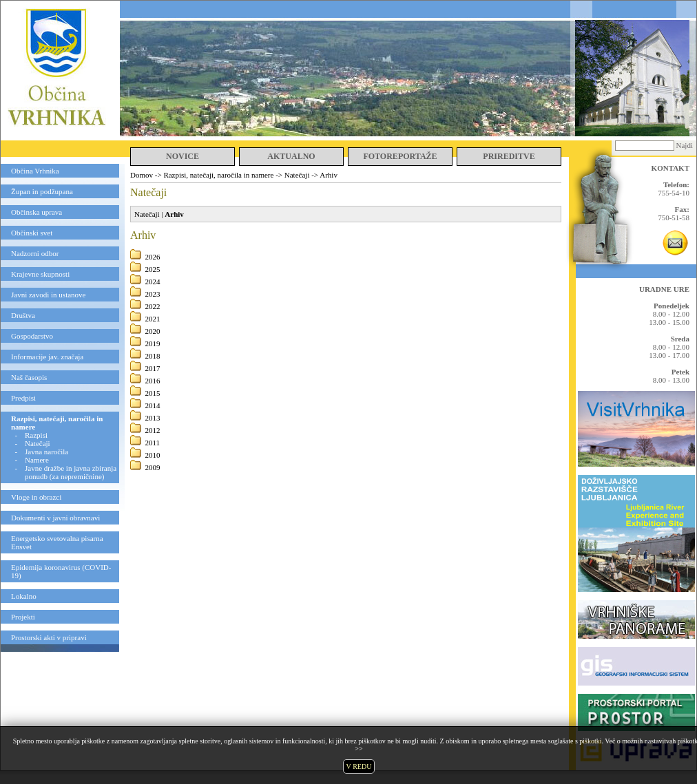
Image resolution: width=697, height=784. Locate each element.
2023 (153, 294)
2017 (153, 368)
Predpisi (23, 398)
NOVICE (183, 156)
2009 (153, 467)
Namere (37, 460)
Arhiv (329, 175)
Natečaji (38, 443)
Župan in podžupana (42, 191)
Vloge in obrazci (36, 497)
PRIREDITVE (509, 156)
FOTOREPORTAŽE (400, 156)
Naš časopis (29, 377)
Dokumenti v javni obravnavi (55, 518)
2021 (153, 319)
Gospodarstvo (32, 336)
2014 (153, 405)
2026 (153, 257)
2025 (153, 269)
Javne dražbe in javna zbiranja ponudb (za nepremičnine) (71, 472)
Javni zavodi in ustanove (48, 295)
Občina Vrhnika (35, 171)
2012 (153, 430)
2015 (153, 393)
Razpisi (36, 435)
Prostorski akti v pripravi (49, 637)
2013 (153, 418)
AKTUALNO (291, 156)
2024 (153, 282)
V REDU (359, 766)
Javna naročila (46, 452)
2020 (153, 331)
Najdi (685, 145)
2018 (153, 356)
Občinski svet (32, 233)
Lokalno (24, 596)
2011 (153, 443)
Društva (23, 315)
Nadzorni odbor (35, 253)
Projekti (23, 617)
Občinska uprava (37, 212)
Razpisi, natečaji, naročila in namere (218, 175)
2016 (153, 381)
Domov (142, 175)
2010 (153, 455)
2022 (153, 306)
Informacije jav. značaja (47, 357)
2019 (153, 343)
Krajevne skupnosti (40, 274)
